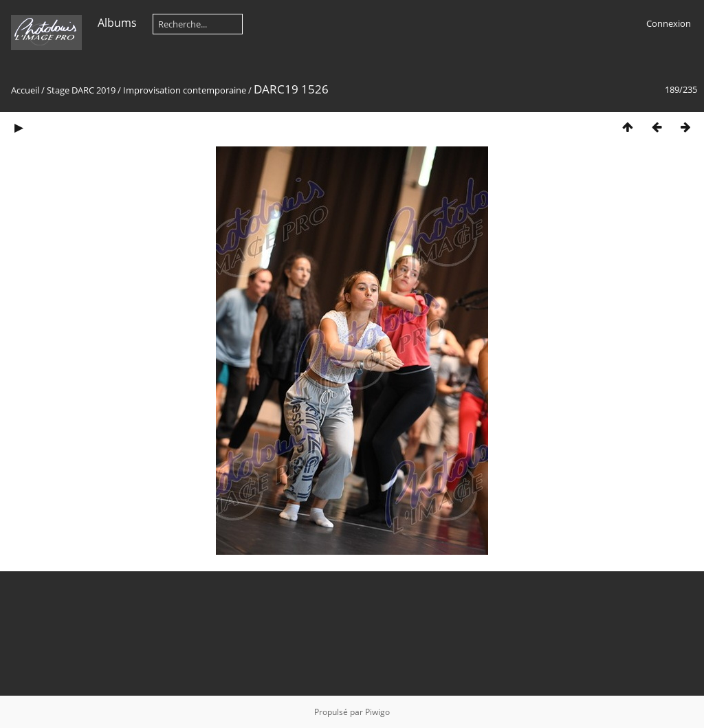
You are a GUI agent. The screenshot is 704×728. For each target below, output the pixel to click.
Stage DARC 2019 (81, 90)
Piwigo (377, 712)
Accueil (25, 90)
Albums (117, 23)
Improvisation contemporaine (185, 90)
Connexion (669, 23)
